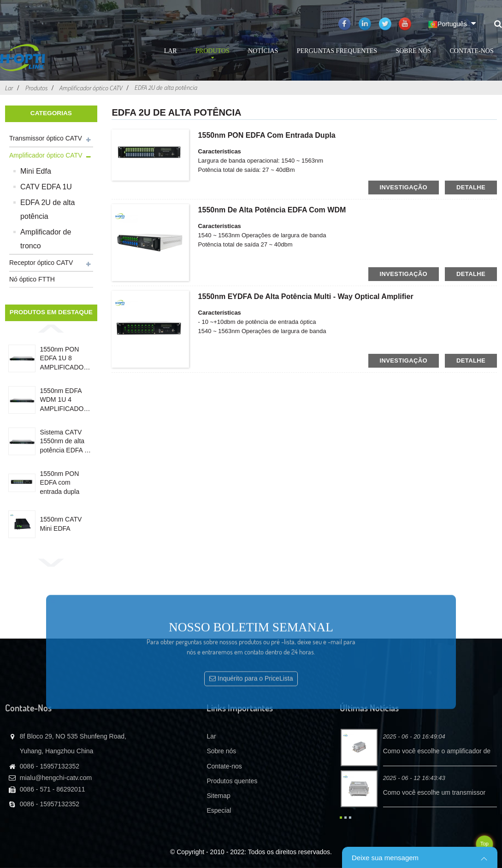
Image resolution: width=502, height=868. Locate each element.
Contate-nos (471, 51)
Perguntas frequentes (337, 51)
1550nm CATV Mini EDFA (61, 524)
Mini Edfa (36, 171)
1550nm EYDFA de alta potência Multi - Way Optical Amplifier (306, 296)
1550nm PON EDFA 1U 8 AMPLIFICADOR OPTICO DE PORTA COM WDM (64, 359)
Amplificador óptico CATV (91, 88)
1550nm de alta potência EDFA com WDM (272, 210)
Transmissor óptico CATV (46, 138)
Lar (171, 51)
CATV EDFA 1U (46, 187)
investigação (404, 187)
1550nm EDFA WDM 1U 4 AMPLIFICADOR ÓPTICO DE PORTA (64, 400)
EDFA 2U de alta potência (166, 88)
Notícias (263, 51)
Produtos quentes (232, 781)
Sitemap (218, 796)
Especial (219, 810)
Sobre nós (413, 51)
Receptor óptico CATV (41, 263)
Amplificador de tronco (46, 239)
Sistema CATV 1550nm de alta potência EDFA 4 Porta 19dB (64, 442)
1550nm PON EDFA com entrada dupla (60, 483)
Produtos (213, 55)
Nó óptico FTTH (32, 279)
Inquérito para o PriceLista (255, 726)
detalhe (471, 187)
